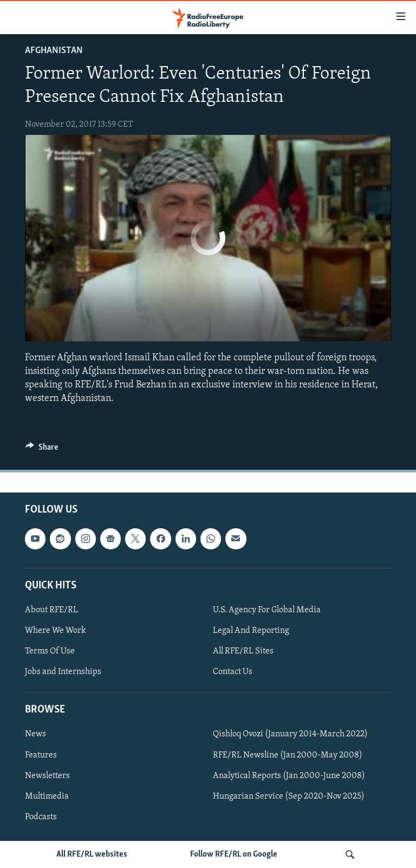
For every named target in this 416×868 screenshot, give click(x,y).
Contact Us (233, 672)
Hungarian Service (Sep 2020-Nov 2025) (289, 796)
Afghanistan (54, 51)
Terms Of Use (50, 651)
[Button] (42, 450)
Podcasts (41, 817)
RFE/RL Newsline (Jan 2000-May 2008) (288, 755)
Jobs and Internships (63, 672)
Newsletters (47, 776)
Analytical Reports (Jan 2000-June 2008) (289, 776)
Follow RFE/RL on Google (234, 854)
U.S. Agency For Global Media (267, 610)
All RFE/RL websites (92, 854)
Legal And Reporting (251, 631)
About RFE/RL (51, 610)
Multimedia (47, 796)
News (35, 735)
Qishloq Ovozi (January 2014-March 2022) (290, 735)
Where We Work (56, 631)
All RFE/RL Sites (243, 651)
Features (41, 755)
